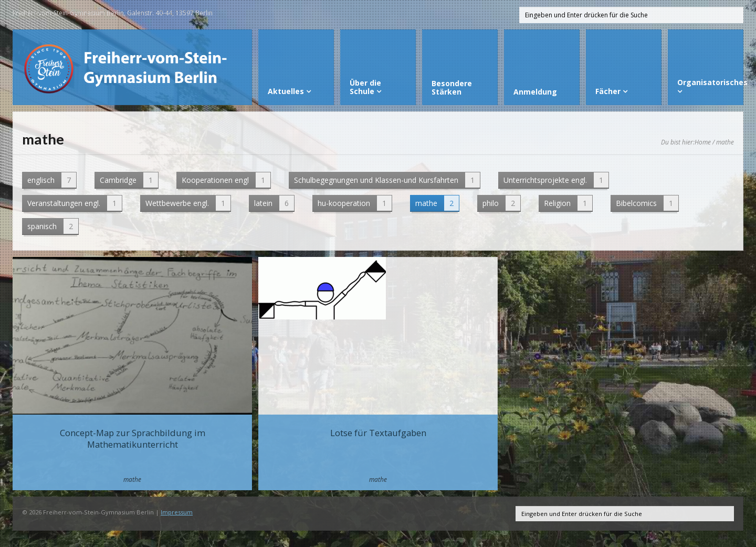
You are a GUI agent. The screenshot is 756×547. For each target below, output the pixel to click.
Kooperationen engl (226, 180)
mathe (437, 203)
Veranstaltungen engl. (75, 203)
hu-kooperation (355, 203)
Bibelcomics (647, 203)
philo (501, 203)
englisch (52, 180)
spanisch (53, 226)
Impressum (177, 512)
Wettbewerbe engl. (188, 203)
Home (703, 142)
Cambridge (129, 180)
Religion (568, 203)
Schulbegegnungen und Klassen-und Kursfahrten (387, 180)
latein (274, 203)
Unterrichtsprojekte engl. (556, 180)
